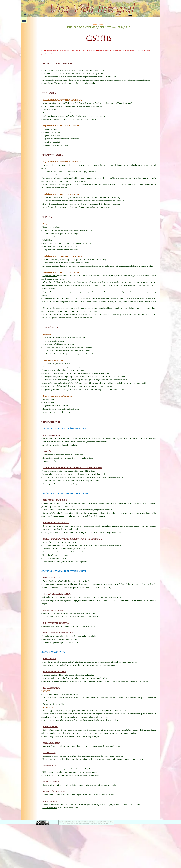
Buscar (130, 15)
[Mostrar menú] (25, 15)
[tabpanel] (99, 35)
